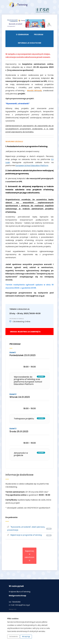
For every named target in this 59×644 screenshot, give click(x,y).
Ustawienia (13, 636)
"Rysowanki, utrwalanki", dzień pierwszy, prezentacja (26, 528)
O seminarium (22, 35)
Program (39, 35)
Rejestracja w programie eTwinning (25, 535)
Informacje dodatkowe (30, 43)
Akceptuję (26, 636)
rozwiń (41, 376)
